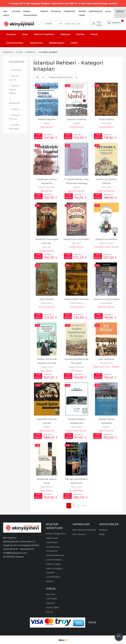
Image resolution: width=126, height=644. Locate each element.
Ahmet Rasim (106, 363)
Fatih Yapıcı (106, 187)
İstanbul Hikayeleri (47, 119)
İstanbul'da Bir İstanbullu (77, 299)
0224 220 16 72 (27, 549)
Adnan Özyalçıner (47, 187)
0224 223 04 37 (11, 549)
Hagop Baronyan (77, 367)
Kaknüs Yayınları (47, 431)
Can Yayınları (77, 371)
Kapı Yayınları (47, 127)
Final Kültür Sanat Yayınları (106, 247)
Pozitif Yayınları (77, 127)
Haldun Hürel (47, 367)
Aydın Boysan (106, 303)
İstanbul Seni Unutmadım (77, 239)
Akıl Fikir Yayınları (47, 307)
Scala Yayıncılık (77, 307)
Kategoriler (17, 62)
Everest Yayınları (106, 127)
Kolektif (47, 123)
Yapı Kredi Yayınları (77, 191)
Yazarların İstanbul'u (77, 119)
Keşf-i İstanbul (47, 299)
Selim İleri (47, 247)
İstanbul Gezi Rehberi (106, 239)
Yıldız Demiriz (77, 427)
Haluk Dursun (47, 487)
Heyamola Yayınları (106, 191)
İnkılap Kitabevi (77, 491)
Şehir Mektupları (106, 359)
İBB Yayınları (47, 191)
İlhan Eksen (106, 123)
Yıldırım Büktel (106, 243)
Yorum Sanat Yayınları (77, 431)
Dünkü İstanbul (106, 119)
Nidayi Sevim (47, 303)
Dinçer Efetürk (77, 303)
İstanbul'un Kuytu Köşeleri (106, 299)
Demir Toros (77, 487)
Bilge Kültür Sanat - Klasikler (106, 367)
